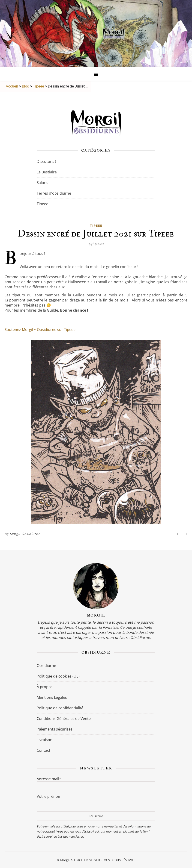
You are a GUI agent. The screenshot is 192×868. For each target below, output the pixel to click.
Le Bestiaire (47, 172)
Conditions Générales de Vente (64, 719)
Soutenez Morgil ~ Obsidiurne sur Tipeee (40, 330)
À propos (45, 687)
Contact (43, 750)
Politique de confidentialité (60, 708)
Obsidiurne (46, 666)
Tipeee (39, 86)
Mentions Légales (52, 697)
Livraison (45, 740)
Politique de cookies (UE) (58, 676)
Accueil (11, 86)
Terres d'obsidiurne (54, 193)
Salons (42, 183)
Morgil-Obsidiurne (25, 534)
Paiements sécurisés (55, 729)
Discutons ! (46, 161)
